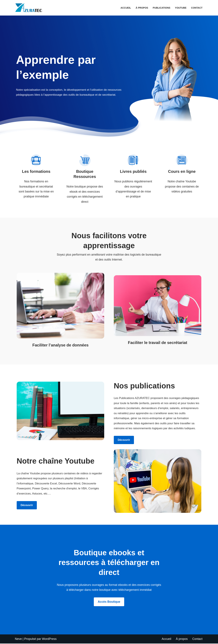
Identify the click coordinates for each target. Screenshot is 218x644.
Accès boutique (109, 602)
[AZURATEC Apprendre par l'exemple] (30, 8)
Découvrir (124, 440)
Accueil (126, 8)
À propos (142, 8)
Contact (197, 8)
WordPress (49, 639)
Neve (18, 639)
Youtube (181, 8)
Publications (161, 8)
